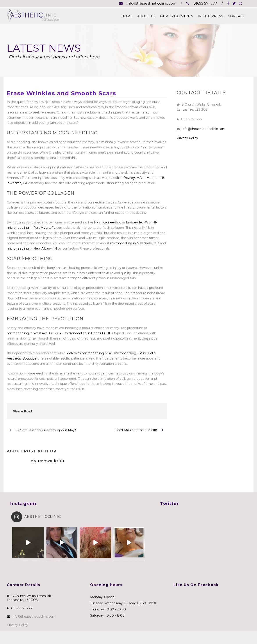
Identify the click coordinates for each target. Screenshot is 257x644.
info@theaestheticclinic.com (148, 3)
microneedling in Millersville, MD (135, 243)
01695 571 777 (202, 3)
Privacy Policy (187, 138)
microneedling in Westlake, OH (31, 333)
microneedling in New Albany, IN (32, 248)
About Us (146, 16)
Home (127, 16)
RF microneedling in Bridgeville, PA (121, 222)
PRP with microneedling (85, 353)
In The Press (211, 16)
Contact (236, 16)
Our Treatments (177, 16)
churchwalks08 (47, 461)
